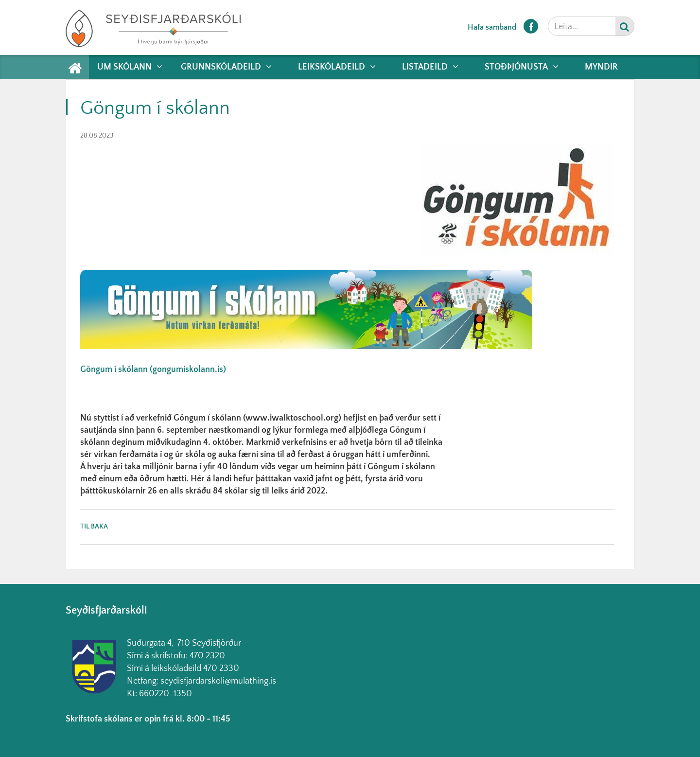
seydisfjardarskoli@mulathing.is (218, 681)
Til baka (94, 527)
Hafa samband (492, 27)
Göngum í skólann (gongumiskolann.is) (153, 370)
